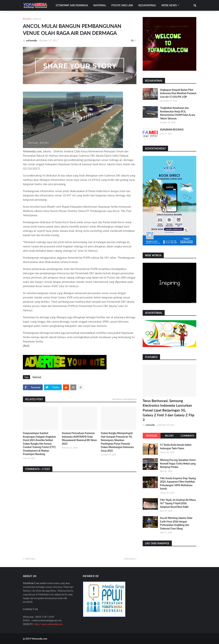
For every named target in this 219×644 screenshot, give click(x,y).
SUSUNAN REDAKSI (172, 129)
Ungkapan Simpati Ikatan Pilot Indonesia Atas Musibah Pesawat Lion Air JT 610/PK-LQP (178, 93)
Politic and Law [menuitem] (122, 5)
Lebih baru (30, 559)
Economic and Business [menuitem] (72, 5)
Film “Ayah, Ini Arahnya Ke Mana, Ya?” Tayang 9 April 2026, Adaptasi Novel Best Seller (178, 503)
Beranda (27, 19)
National (37, 19)
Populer (152, 436)
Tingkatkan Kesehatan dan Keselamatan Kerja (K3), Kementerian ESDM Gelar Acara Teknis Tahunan (178, 113)
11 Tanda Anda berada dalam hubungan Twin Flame (176, 446)
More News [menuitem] (169, 5)
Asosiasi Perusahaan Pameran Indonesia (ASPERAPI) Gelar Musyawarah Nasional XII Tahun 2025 (79, 438)
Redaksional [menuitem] (147, 5)
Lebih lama (129, 559)
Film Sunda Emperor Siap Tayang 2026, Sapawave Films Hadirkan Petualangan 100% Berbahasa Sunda (178, 483)
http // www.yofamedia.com (49, 624)
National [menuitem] (100, 5)
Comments (187, 436)
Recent (169, 436)
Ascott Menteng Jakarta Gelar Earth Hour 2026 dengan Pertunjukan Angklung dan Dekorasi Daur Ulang (176, 523)
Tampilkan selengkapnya (124, 399)
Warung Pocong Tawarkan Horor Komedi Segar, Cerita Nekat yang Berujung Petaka (178, 463)
